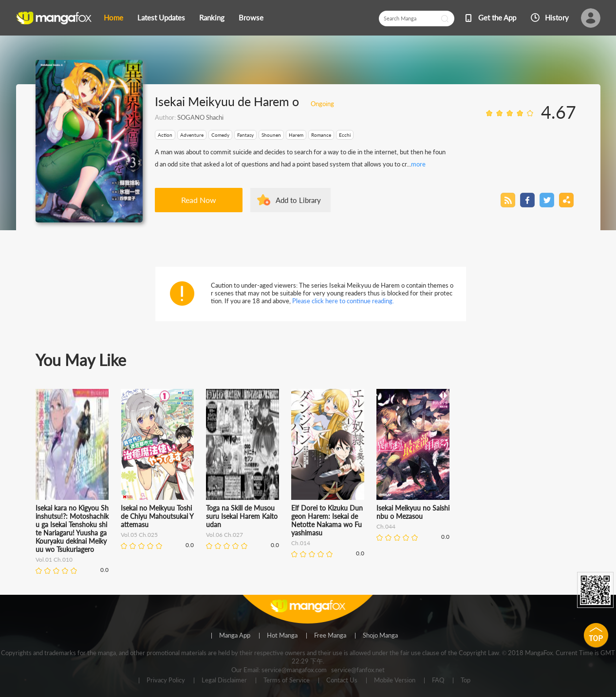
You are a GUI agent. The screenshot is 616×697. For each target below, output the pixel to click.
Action (165, 135)
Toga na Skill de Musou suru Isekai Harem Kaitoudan (242, 516)
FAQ (438, 680)
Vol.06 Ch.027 (224, 535)
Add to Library (298, 200)
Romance (321, 135)
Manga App (235, 636)
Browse (251, 18)
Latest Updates (161, 18)
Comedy (220, 135)
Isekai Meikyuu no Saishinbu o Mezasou (413, 512)
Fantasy (245, 135)
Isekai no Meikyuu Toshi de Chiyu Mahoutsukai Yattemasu (157, 516)
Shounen (271, 135)
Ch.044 (386, 526)
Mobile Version (395, 680)
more (418, 164)
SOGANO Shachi (200, 117)
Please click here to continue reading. (343, 301)
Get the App (497, 18)
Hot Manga (282, 636)
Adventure (192, 135)
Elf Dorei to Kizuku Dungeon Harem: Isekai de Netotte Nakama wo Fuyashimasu (327, 520)
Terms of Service (287, 680)
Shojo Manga (380, 636)
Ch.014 (301, 543)
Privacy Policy (166, 680)
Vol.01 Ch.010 (54, 559)
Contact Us (342, 680)
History (557, 18)
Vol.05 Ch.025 (139, 535)
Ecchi (345, 135)
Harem (296, 135)
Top (466, 680)
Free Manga (330, 636)
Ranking (212, 18)
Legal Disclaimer (224, 680)
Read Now (199, 200)
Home (113, 18)
